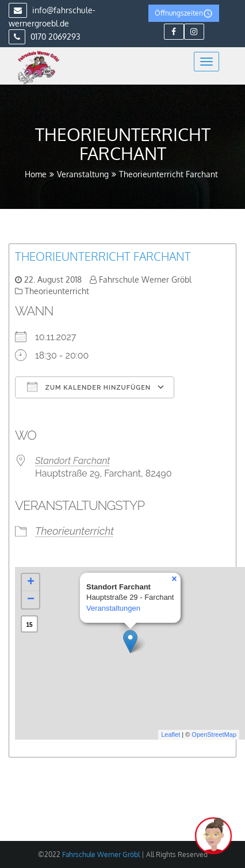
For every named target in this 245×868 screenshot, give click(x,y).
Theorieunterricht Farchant (103, 256)
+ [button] (31, 583)
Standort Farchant (72, 461)
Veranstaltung (83, 174)
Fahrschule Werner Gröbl (145, 279)
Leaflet (171, 734)
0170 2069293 (45, 37)
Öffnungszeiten (184, 14)
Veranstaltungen (113, 608)
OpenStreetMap (214, 734)
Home (36, 174)
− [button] (31, 600)
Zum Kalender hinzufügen (89, 387)
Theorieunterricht (57, 291)
